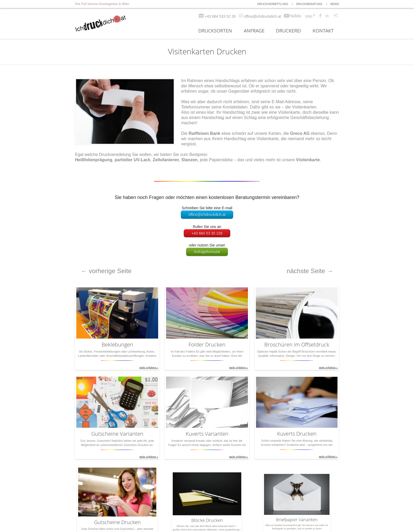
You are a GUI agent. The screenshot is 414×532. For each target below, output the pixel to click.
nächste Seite (310, 271)
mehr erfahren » (146, 364)
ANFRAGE (254, 31)
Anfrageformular (207, 252)
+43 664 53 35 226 (207, 233)
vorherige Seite (106, 271)
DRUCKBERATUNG (309, 4)
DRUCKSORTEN (215, 31)
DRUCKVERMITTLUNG (273, 4)
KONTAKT (323, 31)
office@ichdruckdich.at (207, 215)
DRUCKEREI (288, 31)
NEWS (335, 4)
